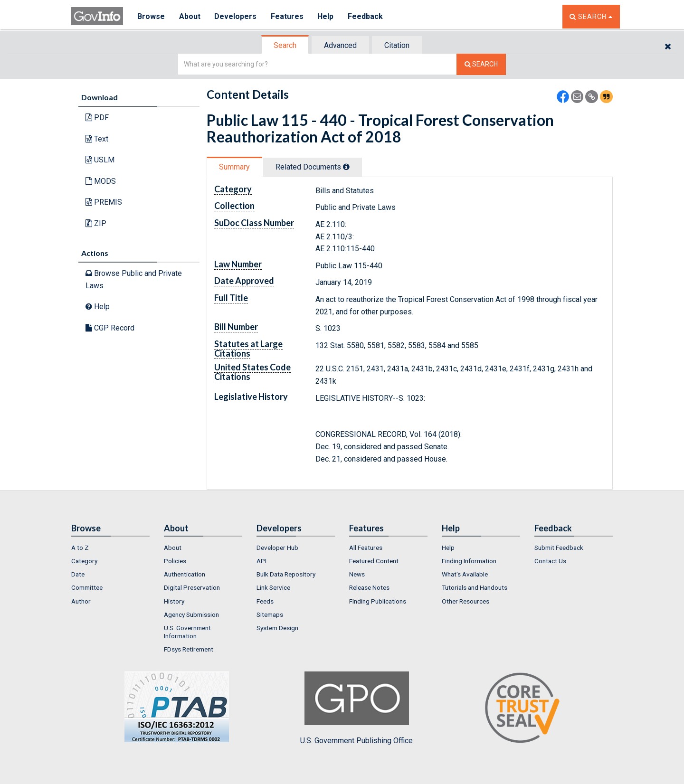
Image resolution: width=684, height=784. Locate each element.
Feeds (265, 601)
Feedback (366, 16)
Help (326, 16)
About (190, 16)
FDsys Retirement (189, 649)
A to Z (80, 548)
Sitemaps (270, 614)
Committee (87, 587)
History (174, 601)
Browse (151, 16)
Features (288, 16)
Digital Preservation (192, 587)
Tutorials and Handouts (475, 587)
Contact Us (550, 561)
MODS (101, 181)
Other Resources (465, 601)
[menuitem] (110, 548)
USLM (100, 160)
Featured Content (374, 561)
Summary (234, 167)
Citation (397, 45)
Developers (236, 16)
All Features (366, 548)
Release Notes (369, 587)
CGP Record (110, 328)
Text (97, 139)
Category (84, 561)
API (261, 561)
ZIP (96, 223)
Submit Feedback (559, 548)
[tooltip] (346, 167)
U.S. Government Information (187, 632)
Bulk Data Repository (286, 574)
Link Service (273, 587)
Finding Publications (378, 601)
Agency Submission (191, 614)
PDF (97, 118)
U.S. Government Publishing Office (356, 708)
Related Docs (313, 167)
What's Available (465, 574)
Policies (175, 561)
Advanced (340, 45)
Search (285, 45)
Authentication (185, 574)
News (357, 574)
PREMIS (104, 202)
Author (81, 601)
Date (78, 574)
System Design (277, 628)
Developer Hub (277, 548)
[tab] (285, 45)
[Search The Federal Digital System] (481, 64)
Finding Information (469, 561)
